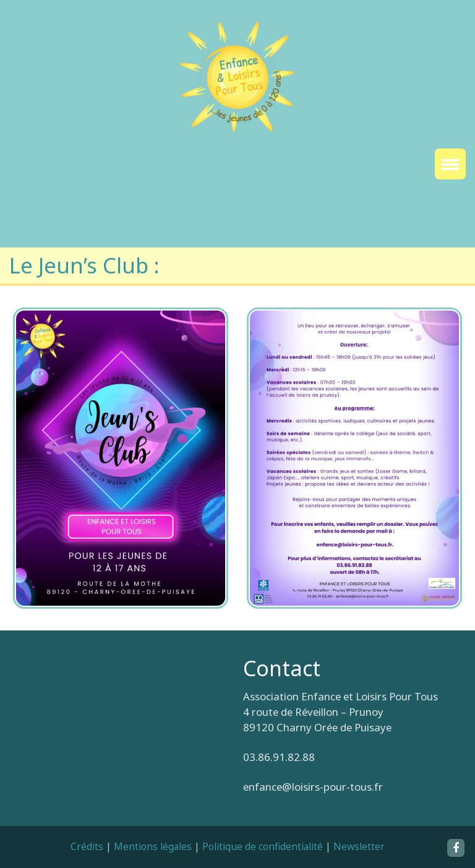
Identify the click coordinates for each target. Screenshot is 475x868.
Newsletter (359, 846)
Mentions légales (153, 846)
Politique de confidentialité (263, 846)
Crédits (87, 846)
